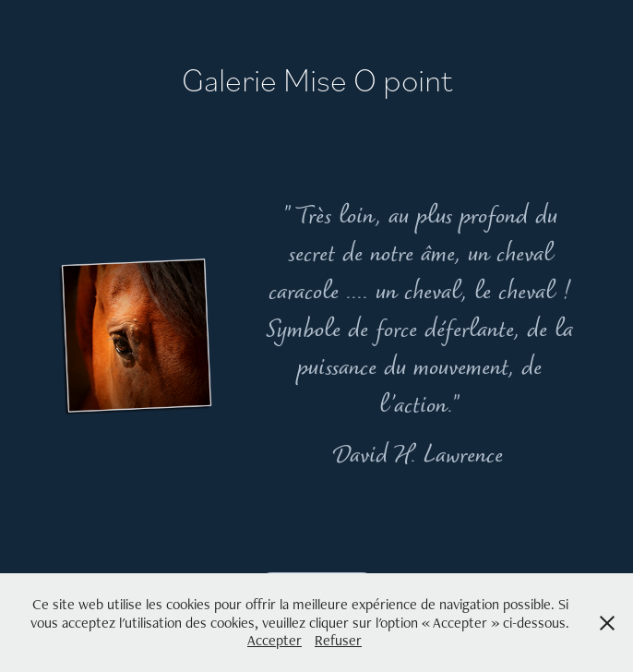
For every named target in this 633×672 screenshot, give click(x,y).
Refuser (338, 640)
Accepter (275, 640)
